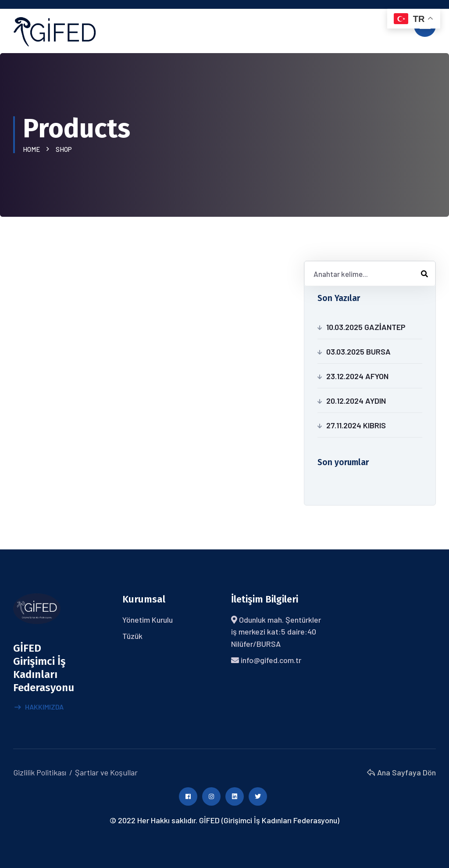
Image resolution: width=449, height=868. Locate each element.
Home (33, 149)
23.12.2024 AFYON (357, 376)
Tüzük (132, 636)
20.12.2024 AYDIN (356, 401)
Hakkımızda (39, 707)
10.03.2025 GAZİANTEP (366, 327)
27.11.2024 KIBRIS (356, 425)
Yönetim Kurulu (148, 620)
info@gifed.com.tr (271, 660)
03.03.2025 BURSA (358, 352)
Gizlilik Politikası (40, 772)
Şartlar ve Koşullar (106, 772)
